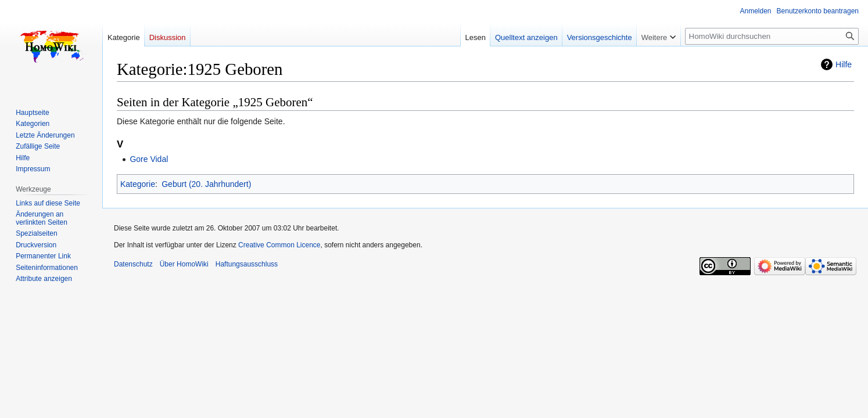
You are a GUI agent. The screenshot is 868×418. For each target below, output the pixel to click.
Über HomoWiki (184, 264)
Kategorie (138, 184)
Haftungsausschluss (247, 264)
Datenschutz (133, 264)
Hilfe (844, 64)
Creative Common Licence (279, 245)
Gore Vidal (149, 159)
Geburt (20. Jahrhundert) (206, 184)
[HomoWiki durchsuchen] (772, 36)
